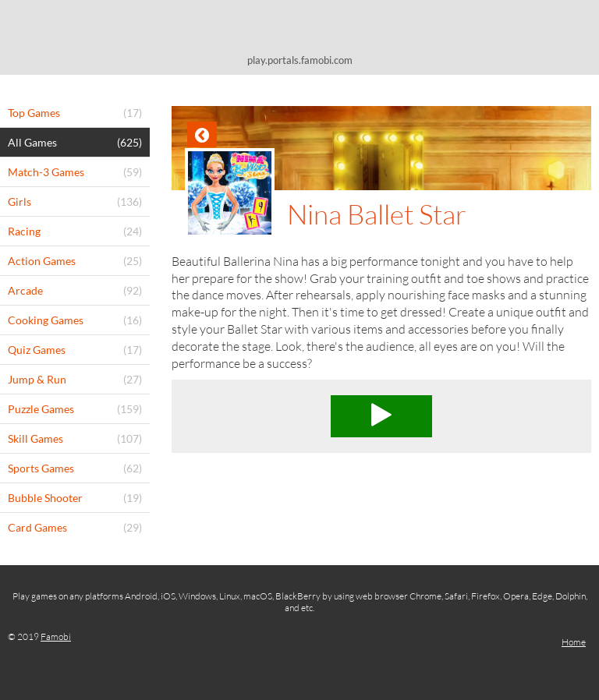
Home (574, 642)
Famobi (56, 636)
